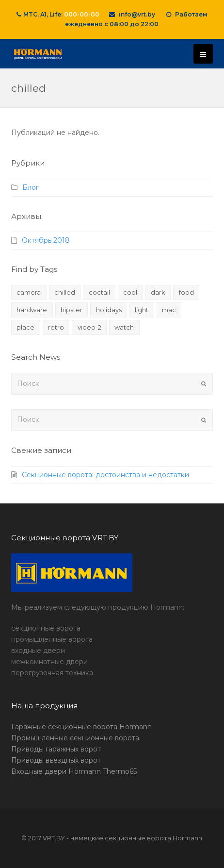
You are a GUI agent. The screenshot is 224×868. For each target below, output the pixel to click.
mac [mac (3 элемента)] (169, 310)
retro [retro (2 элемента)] (56, 327)
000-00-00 (82, 14)
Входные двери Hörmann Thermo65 (74, 771)
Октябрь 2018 (46, 240)
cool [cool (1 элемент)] (130, 292)
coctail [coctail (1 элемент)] (99, 292)
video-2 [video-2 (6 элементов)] (89, 327)
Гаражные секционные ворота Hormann (81, 727)
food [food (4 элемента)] (186, 292)
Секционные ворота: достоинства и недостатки (105, 475)
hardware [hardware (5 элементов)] (32, 310)
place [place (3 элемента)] (25, 327)
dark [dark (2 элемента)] (158, 292)
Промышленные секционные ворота (75, 738)
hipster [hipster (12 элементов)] (72, 310)
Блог (31, 187)
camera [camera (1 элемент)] (29, 292)
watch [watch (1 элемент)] (124, 327)
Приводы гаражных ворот (56, 749)
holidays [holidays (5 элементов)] (109, 310)
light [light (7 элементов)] (142, 310)
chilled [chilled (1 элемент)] (65, 292)
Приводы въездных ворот (56, 760)
